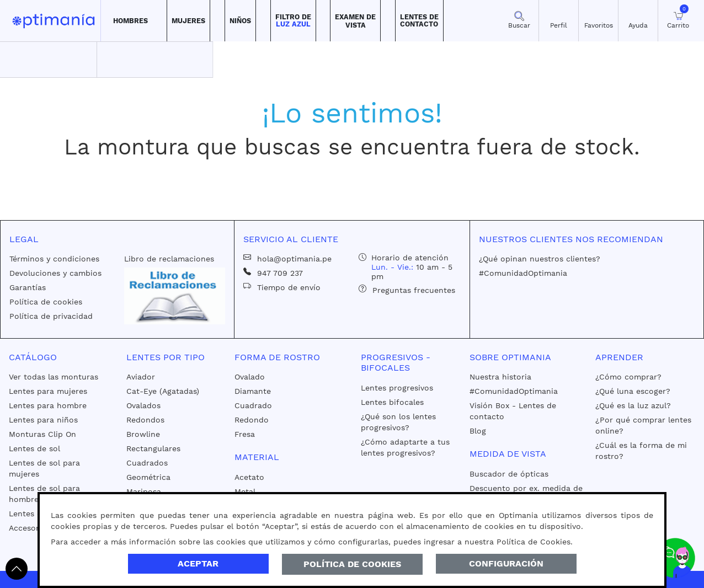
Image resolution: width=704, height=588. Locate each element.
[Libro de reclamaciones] (175, 295)
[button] (130, 21)
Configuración (506, 563)
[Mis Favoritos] (598, 21)
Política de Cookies (352, 564)
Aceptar (198, 563)
